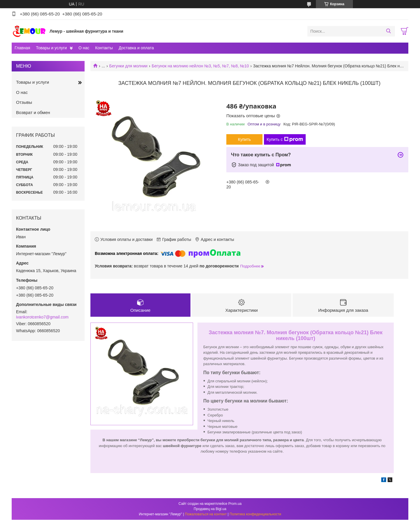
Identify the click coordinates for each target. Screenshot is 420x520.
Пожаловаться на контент (206, 514)
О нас (84, 48)
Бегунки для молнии (128, 66)
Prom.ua (235, 504)
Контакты (104, 48)
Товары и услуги (51, 48)
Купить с (285, 139)
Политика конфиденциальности (255, 514)
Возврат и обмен (33, 112)
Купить (244, 139)
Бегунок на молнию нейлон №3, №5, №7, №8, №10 (200, 66)
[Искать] (388, 31)
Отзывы (24, 102)
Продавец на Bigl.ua (210, 509)
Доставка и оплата (136, 48)
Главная (22, 48)
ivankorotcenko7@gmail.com (42, 317)
